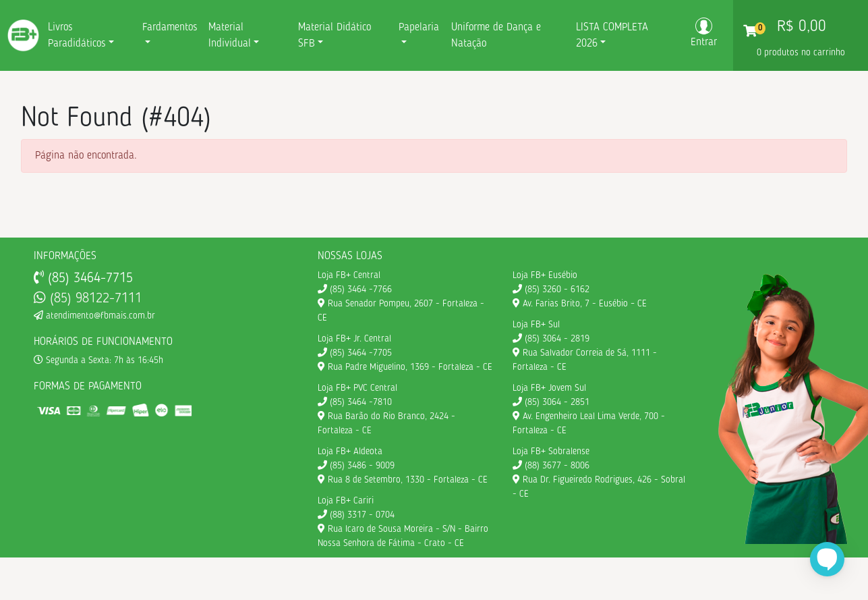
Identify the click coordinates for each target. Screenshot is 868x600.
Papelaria (419, 28)
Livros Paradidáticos (77, 36)
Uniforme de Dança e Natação (496, 36)
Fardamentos (170, 28)
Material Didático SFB (335, 36)
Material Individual (230, 36)
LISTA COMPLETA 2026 (612, 36)
